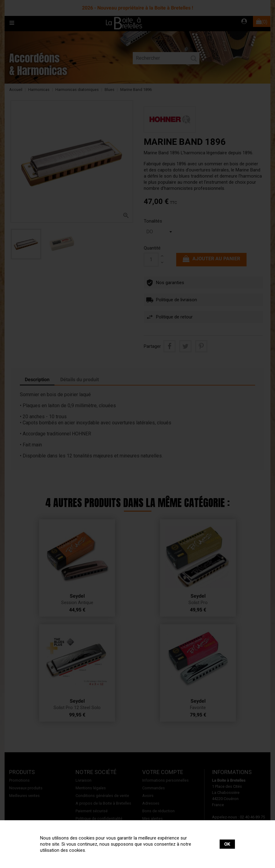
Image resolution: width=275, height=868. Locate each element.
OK (227, 844)
